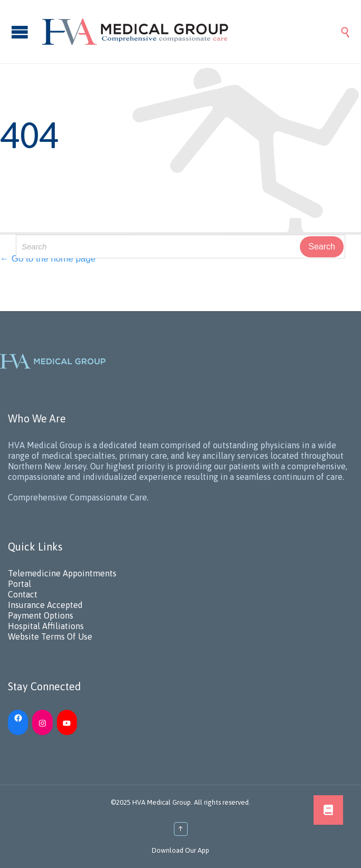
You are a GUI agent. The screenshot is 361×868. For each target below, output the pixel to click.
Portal (19, 584)
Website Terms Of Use (50, 636)
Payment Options (41, 615)
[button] (328, 810)
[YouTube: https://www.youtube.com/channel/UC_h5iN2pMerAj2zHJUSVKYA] (67, 722)
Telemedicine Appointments (62, 573)
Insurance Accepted (45, 605)
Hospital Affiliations (46, 626)
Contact (23, 594)
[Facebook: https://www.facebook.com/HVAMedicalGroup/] (18, 717)
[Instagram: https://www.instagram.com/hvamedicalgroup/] (42, 722)
